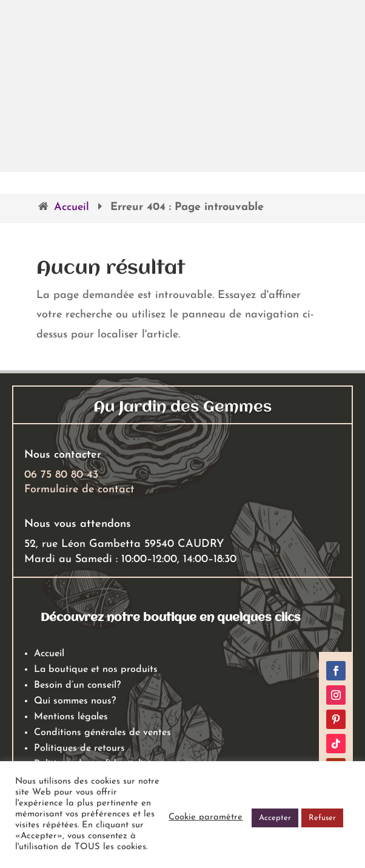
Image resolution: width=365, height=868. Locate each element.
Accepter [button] (275, 818)
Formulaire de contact (79, 490)
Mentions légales (71, 717)
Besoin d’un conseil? (77, 685)
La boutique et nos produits (96, 670)
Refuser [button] (322, 818)
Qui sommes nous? (75, 701)
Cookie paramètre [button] (206, 817)
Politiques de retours (79, 748)
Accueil (72, 207)
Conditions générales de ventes (102, 733)
